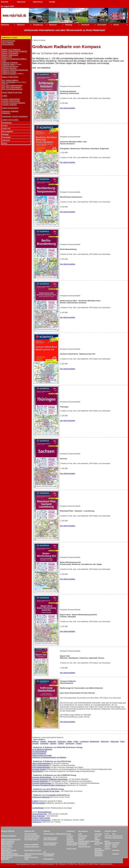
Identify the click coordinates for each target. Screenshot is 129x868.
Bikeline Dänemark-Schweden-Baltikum (13, 855)
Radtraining (6, 113)
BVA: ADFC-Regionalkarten (12, 87)
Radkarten (21, 25)
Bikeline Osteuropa (7, 857)
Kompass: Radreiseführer (11, 99)
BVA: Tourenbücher (9, 82)
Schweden (44, 743)
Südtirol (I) (81, 839)
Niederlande (95, 741)
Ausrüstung (70, 836)
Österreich (105, 741)
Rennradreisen (83, 845)
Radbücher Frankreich (10, 63)
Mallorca (107, 841)
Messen (115, 847)
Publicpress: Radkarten (10, 111)
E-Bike (80, 834)
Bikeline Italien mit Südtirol (9, 850)
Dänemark (52, 741)
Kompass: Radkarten (9, 105)
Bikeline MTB (5, 859)
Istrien (76, 741)
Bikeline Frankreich (7, 852)
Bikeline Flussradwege (8, 841)
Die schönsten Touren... (31, 839)
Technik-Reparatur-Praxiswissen (34, 854)
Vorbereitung (70, 841)
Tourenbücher (37, 771)
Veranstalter (102, 25)
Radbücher (5, 25)
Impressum (21, 2)
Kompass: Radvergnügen (11, 101)
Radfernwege (99, 855)
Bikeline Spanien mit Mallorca (10, 854)
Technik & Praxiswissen (41, 820)
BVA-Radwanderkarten (50, 843)
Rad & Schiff (82, 838)
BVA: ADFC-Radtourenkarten (12, 85)
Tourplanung (38, 25)
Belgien (43, 741)
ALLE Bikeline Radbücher (42, 749)
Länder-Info (70, 839)
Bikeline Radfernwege (7, 843)
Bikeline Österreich (6, 845)
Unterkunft (85, 25)
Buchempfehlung (8, 44)
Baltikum (35, 741)
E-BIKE (5, 96)
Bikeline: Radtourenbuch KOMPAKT (15, 51)
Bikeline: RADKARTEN (10, 77)
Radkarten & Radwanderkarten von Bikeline (49, 757)
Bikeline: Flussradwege (10, 53)
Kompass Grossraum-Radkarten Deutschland (50, 779)
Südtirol (61, 743)
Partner (116, 25)
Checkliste (70, 838)
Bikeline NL (4, 847)
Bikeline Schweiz (6, 849)
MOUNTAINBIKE (39, 803)
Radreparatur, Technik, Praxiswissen (15, 116)
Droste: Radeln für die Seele (12, 92)
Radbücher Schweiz (9, 72)
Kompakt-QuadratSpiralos (32, 836)
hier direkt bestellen (68, 108)
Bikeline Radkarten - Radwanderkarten (55, 834)
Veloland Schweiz (72, 845)
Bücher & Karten (71, 849)
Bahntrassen (98, 852)
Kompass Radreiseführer (42, 777)
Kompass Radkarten (40, 781)
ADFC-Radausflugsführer (32, 838)
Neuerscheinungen (9, 41)
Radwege (69, 25)
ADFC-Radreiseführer (31, 834)
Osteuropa (114, 741)
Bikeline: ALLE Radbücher (11, 50)
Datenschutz (38, 2)
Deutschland (98, 834)
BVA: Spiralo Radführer (10, 80)
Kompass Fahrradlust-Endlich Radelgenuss (49, 785)
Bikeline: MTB (7, 57)
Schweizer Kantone (72, 843)
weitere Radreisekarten (10, 108)
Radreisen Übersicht (84, 847)
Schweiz (35, 743)
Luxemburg (84, 741)
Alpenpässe (108, 836)
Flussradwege (99, 854)
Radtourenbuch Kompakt (42, 755)
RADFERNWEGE (39, 753)
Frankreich (62, 741)
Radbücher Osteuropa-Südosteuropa (15, 70)
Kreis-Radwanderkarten (41, 767)
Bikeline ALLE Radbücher (8, 836)
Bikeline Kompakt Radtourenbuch (11, 839)
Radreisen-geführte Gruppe (86, 841)
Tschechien (70, 743)
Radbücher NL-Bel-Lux (10, 66)
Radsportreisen (83, 836)
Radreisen (53, 25)
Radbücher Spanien (9, 74)
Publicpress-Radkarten (41, 797)
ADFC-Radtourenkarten (41, 763)
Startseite (5, 2)
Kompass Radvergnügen (42, 783)
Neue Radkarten (8, 43)
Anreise (69, 834)
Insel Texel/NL (99, 843)
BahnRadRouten (100, 850)
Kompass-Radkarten (50, 845)
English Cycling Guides (10, 120)
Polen (122, 741)
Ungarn (79, 743)
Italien (70, 741)
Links (114, 834)
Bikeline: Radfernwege (10, 55)
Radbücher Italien (8, 64)
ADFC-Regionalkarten (50, 839)
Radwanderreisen (83, 843)
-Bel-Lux (10, 847)
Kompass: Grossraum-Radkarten (14, 103)
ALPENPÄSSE (38, 808)
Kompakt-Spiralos (39, 769)
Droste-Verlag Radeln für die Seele (46, 791)
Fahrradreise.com (117, 836)
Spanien (53, 743)
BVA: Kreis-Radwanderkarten (12, 89)
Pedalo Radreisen (118, 838)
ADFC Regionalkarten (41, 765)
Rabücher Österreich (9, 68)
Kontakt (52, 2)
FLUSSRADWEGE (39, 751)
